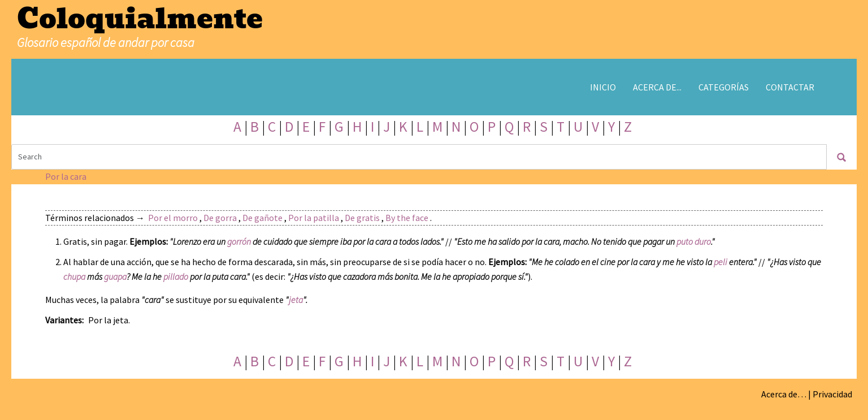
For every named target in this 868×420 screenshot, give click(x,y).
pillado (176, 276)
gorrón (239, 241)
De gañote (262, 218)
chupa (74, 276)
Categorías (724, 87)
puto (685, 241)
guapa (115, 276)
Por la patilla (314, 218)
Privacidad (832, 394)
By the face (407, 218)
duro (703, 241)
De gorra (220, 218)
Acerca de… (784, 394)
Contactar (790, 87)
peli (721, 262)
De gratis (362, 218)
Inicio (603, 87)
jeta (296, 300)
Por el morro (173, 218)
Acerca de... (657, 87)
